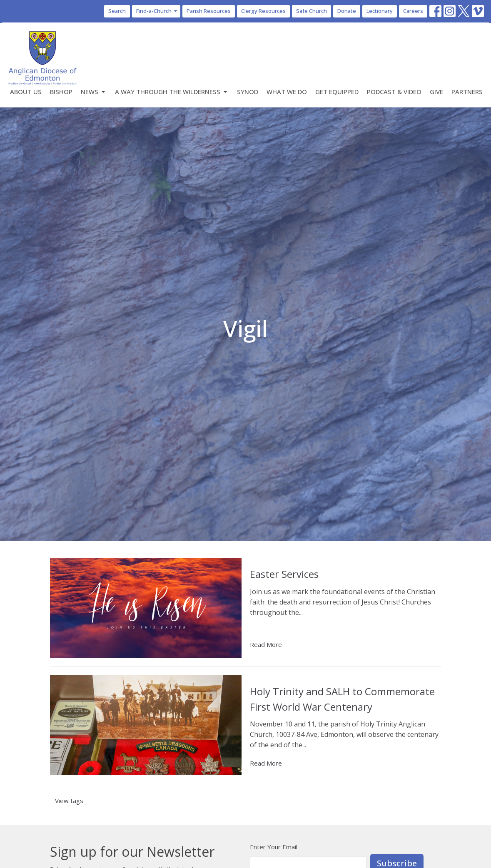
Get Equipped (337, 92)
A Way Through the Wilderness (172, 92)
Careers (413, 11)
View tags (69, 801)
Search (117, 11)
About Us (26, 92)
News (94, 92)
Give (436, 92)
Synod (248, 92)
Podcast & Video (394, 92)
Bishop (61, 92)
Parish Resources (209, 11)
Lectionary (380, 11)
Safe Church (312, 11)
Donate (347, 11)
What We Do (287, 92)
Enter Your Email (274, 847)
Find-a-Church (157, 11)
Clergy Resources (263, 11)
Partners (467, 92)
